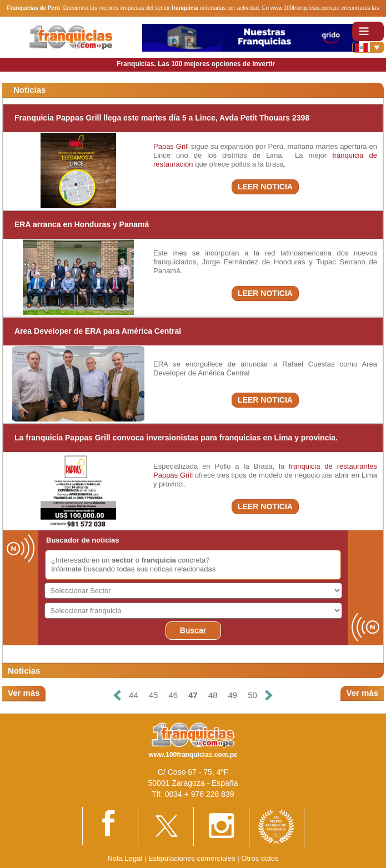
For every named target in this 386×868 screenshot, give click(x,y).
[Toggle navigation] (368, 31)
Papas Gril (170, 146)
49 (233, 695)
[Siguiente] (269, 696)
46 (173, 695)
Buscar (193, 630)
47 (193, 695)
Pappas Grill (173, 475)
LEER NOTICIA (265, 187)
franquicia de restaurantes (333, 466)
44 (134, 695)
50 (252, 695)
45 (154, 695)
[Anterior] (117, 696)
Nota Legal (125, 858)
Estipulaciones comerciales (193, 858)
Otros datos (260, 858)
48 (213, 695)
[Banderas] (368, 47)
